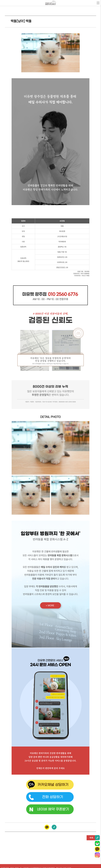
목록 (91, 838)
